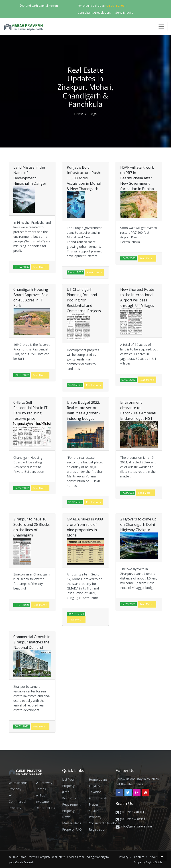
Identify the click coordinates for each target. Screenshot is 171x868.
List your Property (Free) (68, 786)
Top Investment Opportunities (45, 801)
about (154, 857)
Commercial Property (17, 802)
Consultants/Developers (94, 12)
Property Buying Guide (148, 862)
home (79, 114)
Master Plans (72, 823)
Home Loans (98, 779)
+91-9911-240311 (116, 6)
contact (139, 857)
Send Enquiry (124, 12)
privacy (124, 857)
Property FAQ (72, 829)
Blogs (93, 114)
